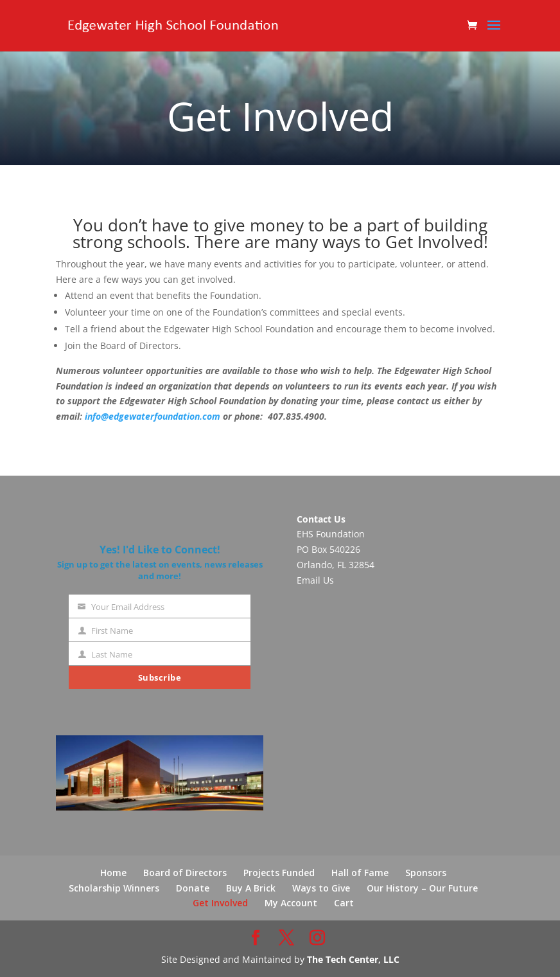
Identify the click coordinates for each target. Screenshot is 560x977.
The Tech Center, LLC (353, 959)
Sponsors (426, 873)
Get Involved (220, 903)
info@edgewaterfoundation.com (153, 416)
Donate (193, 888)
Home (113, 873)
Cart (344, 903)
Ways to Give (321, 888)
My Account (291, 903)
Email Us (315, 580)
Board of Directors (185, 873)
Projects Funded (279, 873)
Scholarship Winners (114, 888)
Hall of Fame (360, 873)
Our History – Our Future (422, 888)
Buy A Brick (251, 888)
